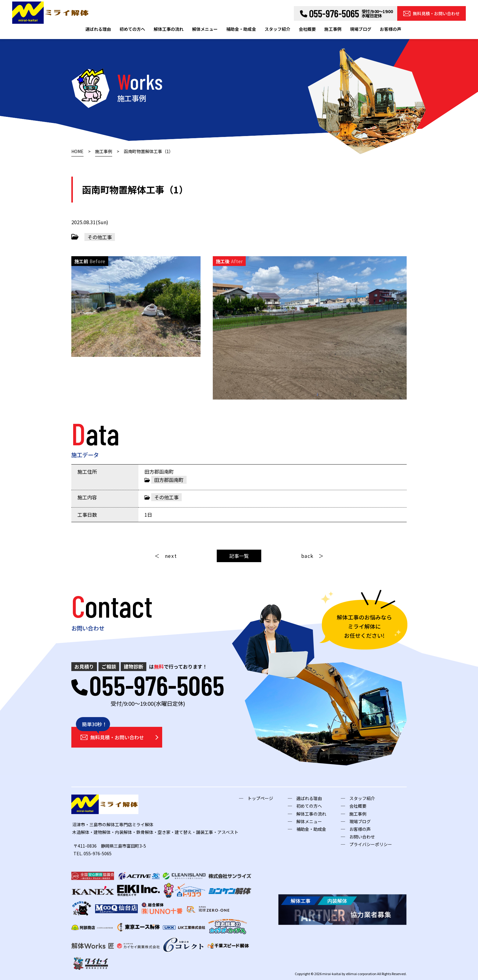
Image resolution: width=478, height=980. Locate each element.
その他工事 (100, 237)
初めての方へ (132, 29)
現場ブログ (361, 29)
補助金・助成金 (241, 29)
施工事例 (333, 29)
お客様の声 (391, 29)
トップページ (260, 798)
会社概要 (307, 29)
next (171, 556)
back (307, 556)
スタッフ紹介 (277, 29)
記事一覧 (239, 556)
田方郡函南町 (169, 480)
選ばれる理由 (98, 29)
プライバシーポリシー (371, 844)
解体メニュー (205, 29)
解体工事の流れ (169, 29)
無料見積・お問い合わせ (432, 13)
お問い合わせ (362, 837)
